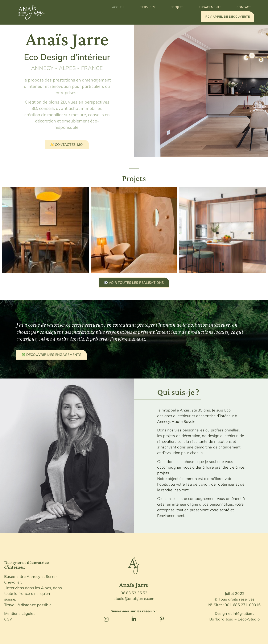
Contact (244, 7)
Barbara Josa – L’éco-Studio (234, 619)
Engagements (210, 7)
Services (148, 7)
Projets (177, 7)
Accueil (119, 7)
